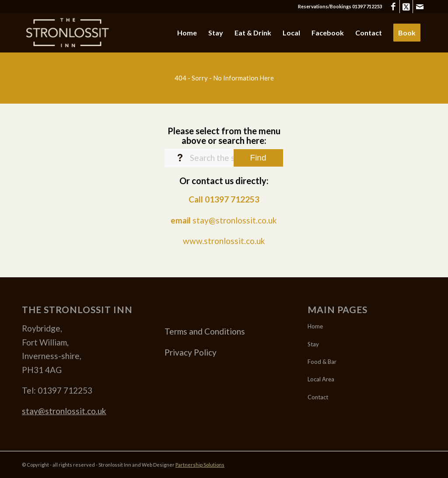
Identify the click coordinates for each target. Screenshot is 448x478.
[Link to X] (406, 7)
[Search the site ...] (224, 158)
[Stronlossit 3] (67, 33)
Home (315, 326)
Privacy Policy (191, 352)
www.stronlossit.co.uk (224, 241)
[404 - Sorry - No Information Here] (224, 78)
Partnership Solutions (200, 465)
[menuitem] (187, 33)
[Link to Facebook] (393, 7)
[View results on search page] (258, 158)
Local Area (321, 379)
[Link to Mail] (420, 7)
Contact (318, 397)
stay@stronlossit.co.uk (235, 220)
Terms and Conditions (205, 331)
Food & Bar (322, 362)
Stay (313, 344)
